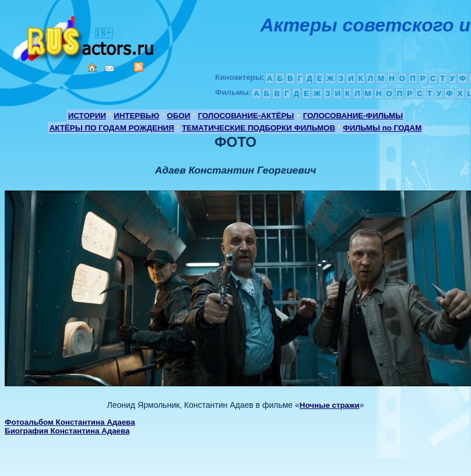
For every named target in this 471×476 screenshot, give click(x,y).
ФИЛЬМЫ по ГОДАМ (382, 128)
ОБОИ (178, 116)
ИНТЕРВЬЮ (136, 116)
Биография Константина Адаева (67, 431)
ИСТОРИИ (87, 116)
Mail (110, 68)
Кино (85, 36)
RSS (139, 67)
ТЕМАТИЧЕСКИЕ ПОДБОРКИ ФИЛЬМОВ (259, 128)
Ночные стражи (330, 405)
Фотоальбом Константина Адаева (70, 422)
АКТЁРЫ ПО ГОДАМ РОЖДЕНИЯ (112, 128)
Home (92, 68)
